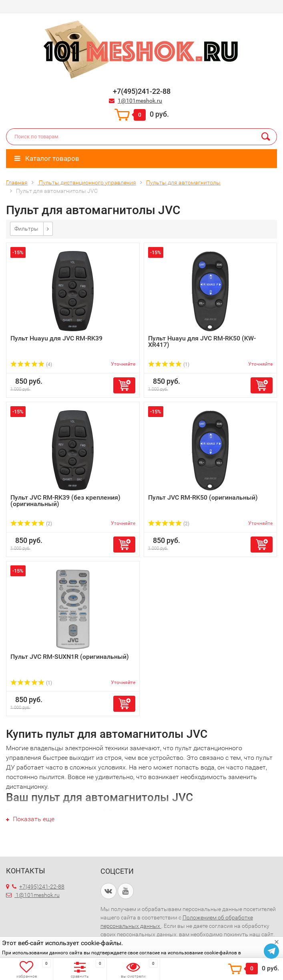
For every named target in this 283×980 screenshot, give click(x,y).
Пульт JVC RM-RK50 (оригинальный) (203, 497)
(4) (31, 364)
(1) (169, 364)
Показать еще (30, 819)
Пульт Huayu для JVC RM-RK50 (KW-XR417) (202, 341)
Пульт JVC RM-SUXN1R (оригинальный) (70, 657)
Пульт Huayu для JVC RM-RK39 (56, 338)
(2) (31, 524)
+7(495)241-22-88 (38, 887)
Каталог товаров (47, 158)
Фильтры (26, 229)
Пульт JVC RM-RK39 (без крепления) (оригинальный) (65, 501)
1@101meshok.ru (140, 101)
